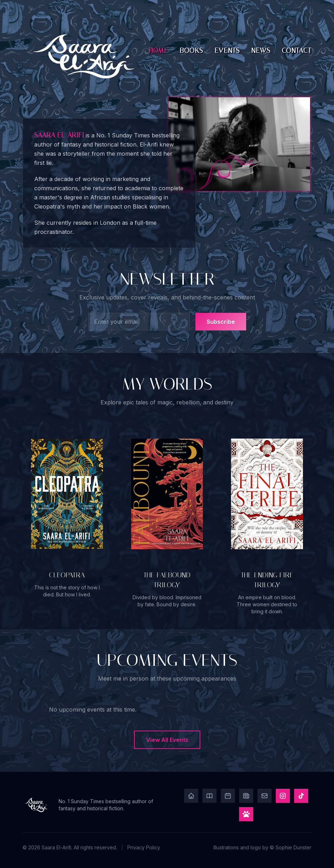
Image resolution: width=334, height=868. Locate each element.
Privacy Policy (144, 847)
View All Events (167, 740)
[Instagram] (283, 796)
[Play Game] (246, 814)
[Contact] (265, 796)
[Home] (191, 796)
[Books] (209, 796)
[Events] (228, 796)
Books (191, 50)
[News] (246, 796)
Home (159, 50)
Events (227, 50)
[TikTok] (301, 796)
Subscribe (221, 322)
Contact (297, 50)
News (261, 50)
